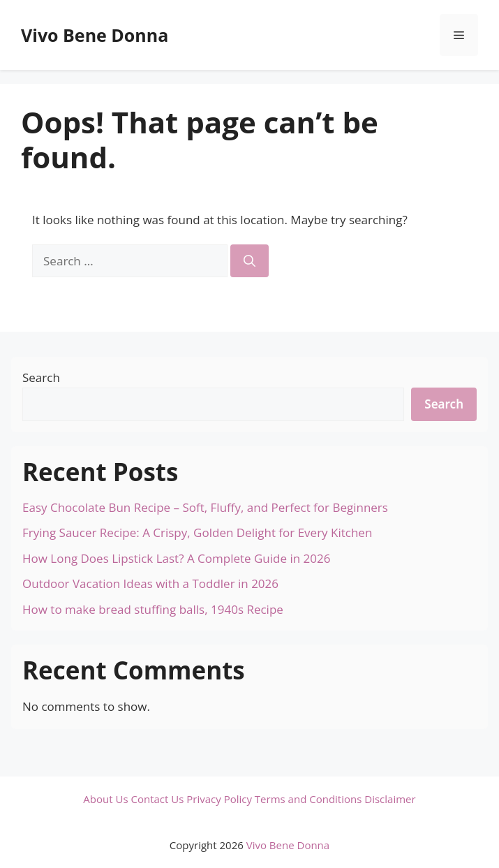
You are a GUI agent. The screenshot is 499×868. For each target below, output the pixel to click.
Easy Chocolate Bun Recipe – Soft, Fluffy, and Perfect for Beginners (205, 507)
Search (41, 377)
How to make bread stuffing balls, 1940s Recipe (153, 609)
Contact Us (157, 799)
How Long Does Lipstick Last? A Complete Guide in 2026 (176, 558)
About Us (105, 799)
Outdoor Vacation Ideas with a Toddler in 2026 (150, 583)
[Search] (249, 261)
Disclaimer (390, 799)
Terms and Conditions (308, 799)
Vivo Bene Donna (95, 35)
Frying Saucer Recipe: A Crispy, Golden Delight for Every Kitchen (197, 532)
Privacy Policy (219, 799)
